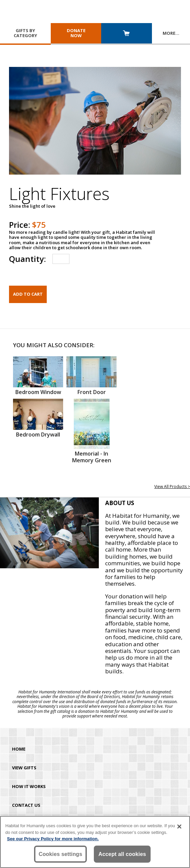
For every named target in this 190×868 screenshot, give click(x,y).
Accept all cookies (122, 854)
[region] (95, 842)
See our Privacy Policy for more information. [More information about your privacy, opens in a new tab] (53, 839)
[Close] (179, 827)
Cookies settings (61, 854)
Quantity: (27, 259)
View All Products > (172, 487)
